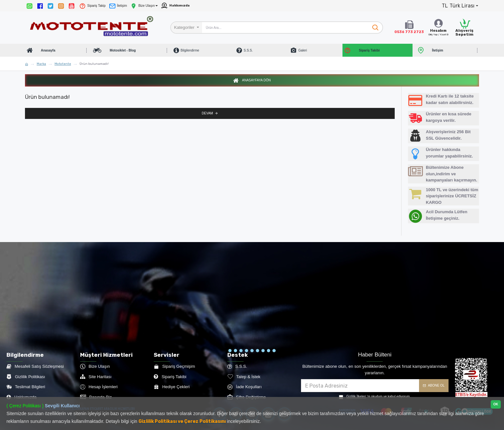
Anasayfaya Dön (256, 85)
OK (496, 404)
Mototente (63, 64)
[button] (230, 351)
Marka (41, 64)
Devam (207, 120)
